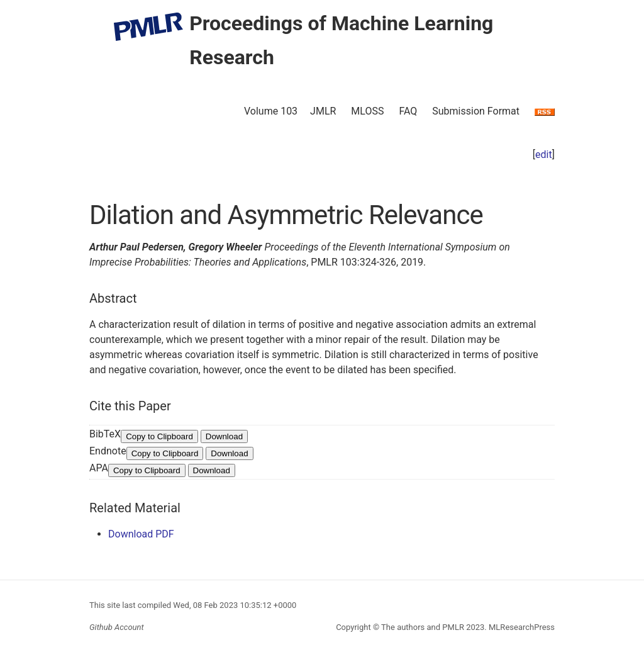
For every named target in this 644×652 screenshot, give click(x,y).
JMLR (323, 111)
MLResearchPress (521, 627)
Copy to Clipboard (159, 436)
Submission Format (476, 111)
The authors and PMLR (423, 627)
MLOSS (367, 111)
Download (224, 436)
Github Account (117, 627)
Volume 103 (271, 111)
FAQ (408, 111)
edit (544, 155)
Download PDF (141, 534)
